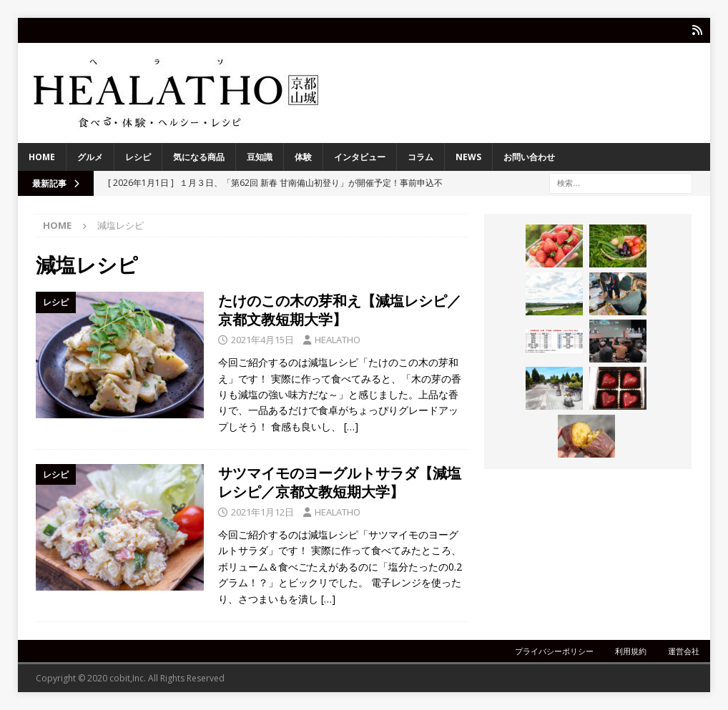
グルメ (90, 157)
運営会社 (684, 651)
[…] (351, 427)
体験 (303, 157)
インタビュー (360, 157)
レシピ (138, 157)
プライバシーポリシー (554, 651)
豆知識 (260, 157)
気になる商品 (199, 157)
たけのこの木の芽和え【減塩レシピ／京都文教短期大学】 (340, 310)
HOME (42, 157)
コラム (420, 157)
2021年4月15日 (262, 340)
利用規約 (631, 651)
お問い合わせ (529, 157)
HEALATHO (338, 340)
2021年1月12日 (262, 512)
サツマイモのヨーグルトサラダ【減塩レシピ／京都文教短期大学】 (340, 482)
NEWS (468, 157)
